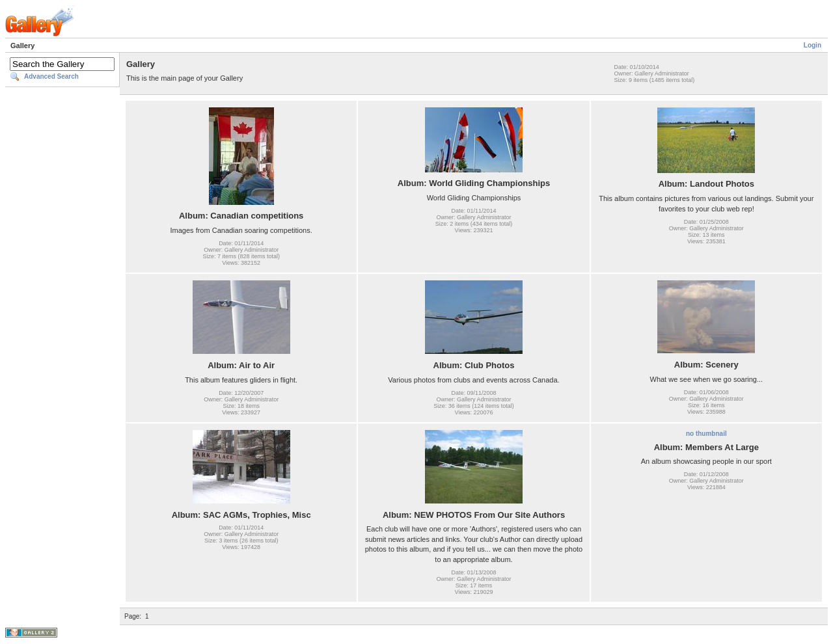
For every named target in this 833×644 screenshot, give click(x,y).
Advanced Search (51, 76)
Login (813, 45)
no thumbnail (706, 434)
